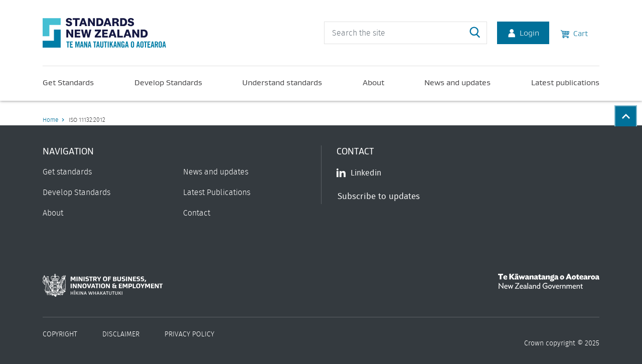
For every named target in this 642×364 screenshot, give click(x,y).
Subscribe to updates (379, 196)
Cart (574, 33)
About (373, 82)
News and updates (457, 82)
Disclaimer (121, 334)
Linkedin (359, 173)
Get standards (67, 172)
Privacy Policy (189, 334)
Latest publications (565, 82)
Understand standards (282, 82)
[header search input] (406, 33)
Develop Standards (168, 82)
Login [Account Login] (523, 33)
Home (50, 120)
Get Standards (68, 82)
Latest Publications (217, 193)
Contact (197, 213)
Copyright (60, 334)
